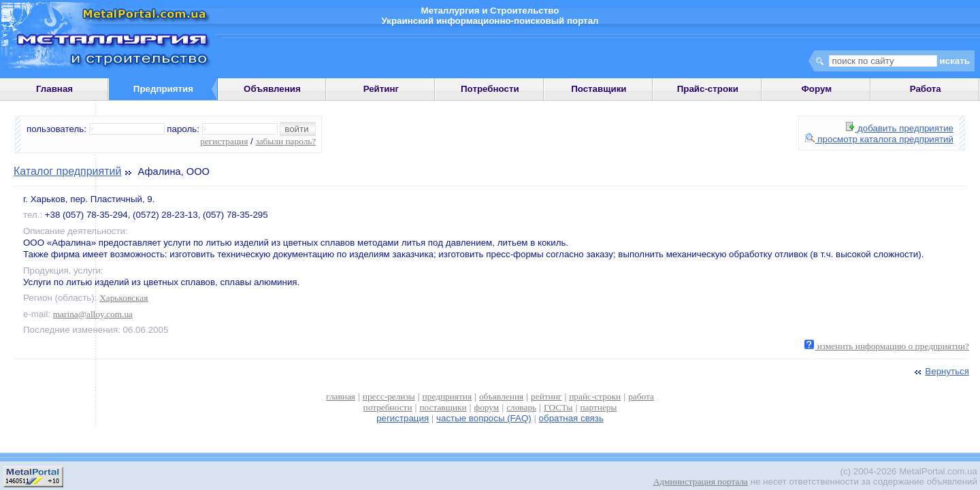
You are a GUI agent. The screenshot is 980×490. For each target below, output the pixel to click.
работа (641, 396)
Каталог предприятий (67, 171)
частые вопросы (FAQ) (484, 418)
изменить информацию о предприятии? (887, 346)
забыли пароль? (285, 141)
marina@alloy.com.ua (93, 314)
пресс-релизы (389, 396)
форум (487, 407)
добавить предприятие (900, 128)
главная (341, 396)
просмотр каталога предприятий (879, 139)
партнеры (598, 407)
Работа (926, 89)
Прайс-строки (708, 89)
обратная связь (571, 418)
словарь (521, 407)
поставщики (443, 407)
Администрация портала (701, 481)
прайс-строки (595, 396)
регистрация (224, 141)
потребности (388, 407)
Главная (54, 89)
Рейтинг (381, 89)
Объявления (272, 89)
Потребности (490, 89)
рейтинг (546, 396)
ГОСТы (558, 407)
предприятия (447, 396)
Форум (816, 89)
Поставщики (599, 89)
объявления (501, 396)
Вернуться (941, 371)
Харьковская (124, 298)
